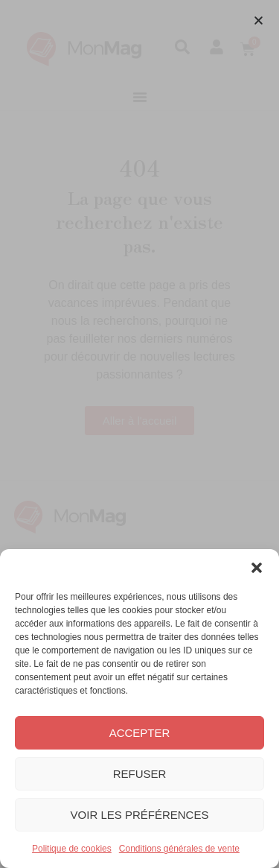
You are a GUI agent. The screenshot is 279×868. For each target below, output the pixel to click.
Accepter (140, 733)
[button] (257, 568)
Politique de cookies (72, 849)
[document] (139, 434)
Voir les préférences (140, 815)
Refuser (140, 774)
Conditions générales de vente (179, 849)
